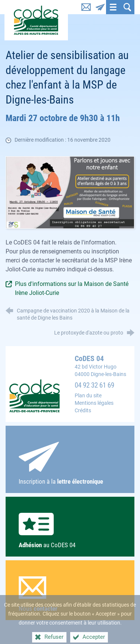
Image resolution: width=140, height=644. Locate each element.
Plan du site (88, 396)
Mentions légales (94, 403)
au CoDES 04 (70, 531)
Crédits (83, 411)
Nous (70, 594)
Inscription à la (70, 463)
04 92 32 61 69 (94, 385)
